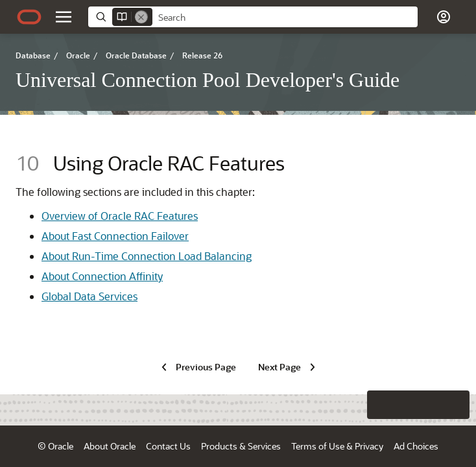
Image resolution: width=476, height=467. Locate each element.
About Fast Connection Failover (115, 236)
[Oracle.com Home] (29, 17)
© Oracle (55, 446)
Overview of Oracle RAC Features (120, 216)
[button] (455, 446)
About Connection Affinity (102, 276)
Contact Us (168, 446)
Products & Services (241, 446)
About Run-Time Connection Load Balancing (147, 256)
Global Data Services (89, 296)
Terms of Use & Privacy (337, 446)
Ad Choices (416, 446)
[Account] (444, 17)
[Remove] (141, 17)
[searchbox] (285, 18)
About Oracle (110, 446)
